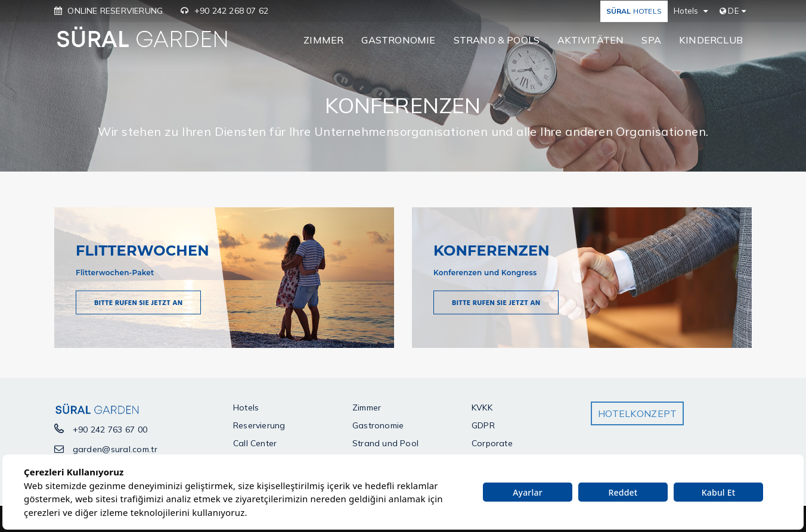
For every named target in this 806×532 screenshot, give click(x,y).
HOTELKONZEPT (637, 413)
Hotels (246, 407)
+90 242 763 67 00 (110, 430)
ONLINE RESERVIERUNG (115, 11)
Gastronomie (378, 425)
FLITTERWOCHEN (142, 250)
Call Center (255, 443)
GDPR (483, 425)
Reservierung (259, 425)
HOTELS (634, 11)
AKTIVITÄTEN (590, 40)
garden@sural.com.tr (115, 449)
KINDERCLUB (711, 40)
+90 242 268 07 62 (231, 11)
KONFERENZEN (492, 250)
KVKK (482, 407)
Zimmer (367, 407)
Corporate (492, 443)
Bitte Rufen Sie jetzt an (138, 303)
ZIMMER (323, 40)
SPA (651, 40)
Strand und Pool (385, 443)
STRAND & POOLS (497, 40)
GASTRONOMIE (398, 40)
